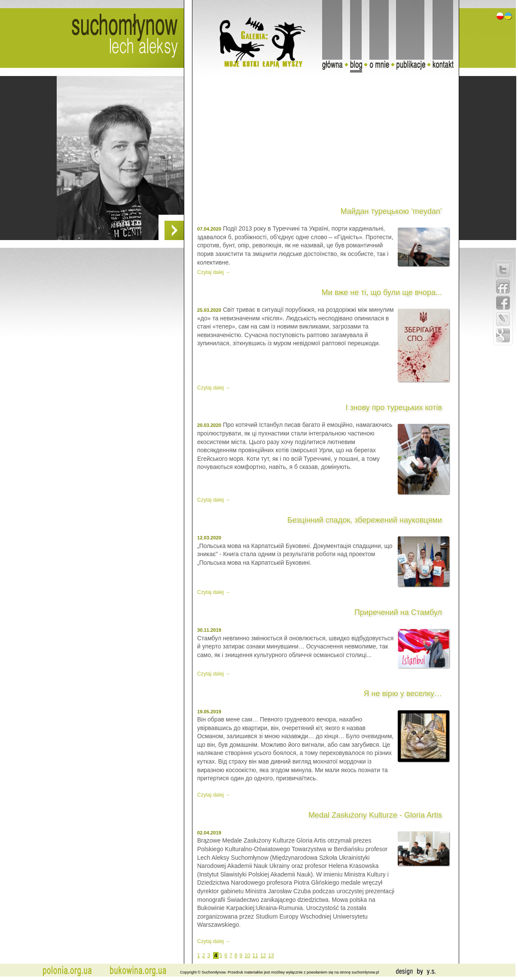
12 (263, 956)
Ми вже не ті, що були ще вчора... (382, 292)
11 (255, 956)
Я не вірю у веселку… (403, 694)
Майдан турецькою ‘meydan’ (391, 211)
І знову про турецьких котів (394, 408)
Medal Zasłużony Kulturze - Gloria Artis (375, 815)
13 (271, 956)
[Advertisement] (81, 317)
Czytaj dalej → (214, 272)
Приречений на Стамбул (398, 612)
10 (247, 956)
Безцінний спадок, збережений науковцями (365, 520)
